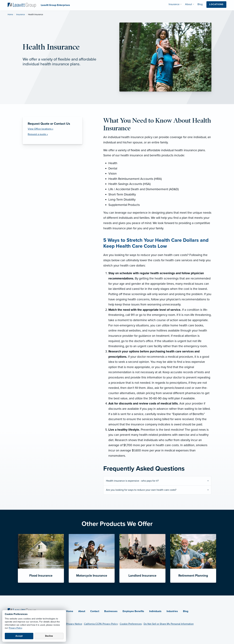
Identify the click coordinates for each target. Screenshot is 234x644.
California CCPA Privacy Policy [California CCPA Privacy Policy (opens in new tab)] (101, 624)
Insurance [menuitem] (174, 4)
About (82, 611)
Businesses (111, 611)
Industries (172, 611)
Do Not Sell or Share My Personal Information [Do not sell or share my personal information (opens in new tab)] (169, 624)
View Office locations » (40, 129)
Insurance (21, 15)
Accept (19, 636)
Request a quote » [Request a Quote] (38, 134)
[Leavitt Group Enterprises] (22, 5)
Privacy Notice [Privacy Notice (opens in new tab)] (74, 624)
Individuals (155, 611)
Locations (216, 4)
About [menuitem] (188, 4)
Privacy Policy (15, 628)
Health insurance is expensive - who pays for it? (132, 481)
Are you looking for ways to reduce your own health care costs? (141, 490)
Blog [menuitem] (200, 4)
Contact (95, 611)
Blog (186, 611)
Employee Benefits (133, 611)
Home (10, 15)
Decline (49, 636)
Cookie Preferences (131, 624)
